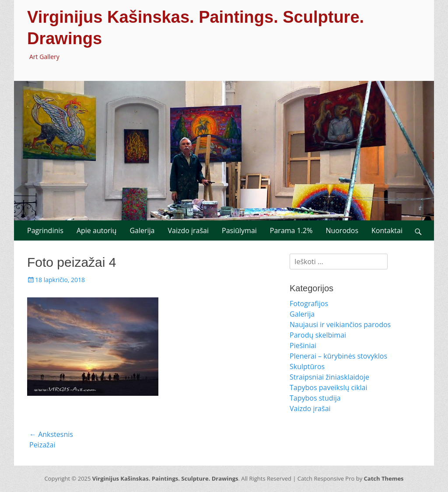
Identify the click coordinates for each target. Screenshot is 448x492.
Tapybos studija (315, 398)
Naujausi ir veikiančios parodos (340, 325)
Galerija (142, 230)
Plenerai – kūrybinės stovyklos (338, 356)
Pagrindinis (45, 230)
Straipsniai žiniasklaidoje (329, 377)
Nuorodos (342, 230)
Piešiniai (303, 345)
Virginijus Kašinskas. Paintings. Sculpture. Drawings (165, 478)
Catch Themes (384, 478)
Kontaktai (387, 230)
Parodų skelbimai (318, 335)
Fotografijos (309, 304)
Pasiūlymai (239, 230)
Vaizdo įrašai (188, 230)
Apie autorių (97, 230)
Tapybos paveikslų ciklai (329, 387)
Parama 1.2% (291, 230)
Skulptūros (307, 366)
